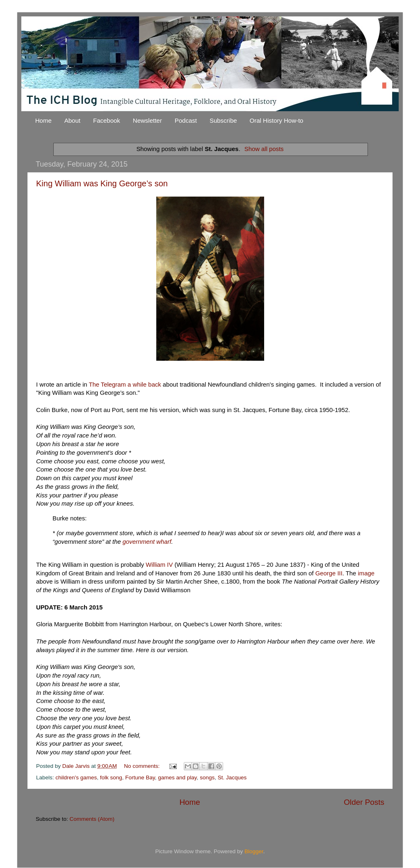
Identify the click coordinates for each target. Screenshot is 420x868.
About (72, 120)
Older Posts (364, 802)
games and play (177, 778)
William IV (159, 565)
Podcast (186, 120)
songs (207, 778)
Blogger (254, 851)
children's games (76, 778)
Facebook (107, 120)
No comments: (143, 766)
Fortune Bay (140, 778)
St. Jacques (232, 778)
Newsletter (147, 120)
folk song (111, 778)
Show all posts (264, 149)
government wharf (147, 542)
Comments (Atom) (92, 819)
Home (43, 120)
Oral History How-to (277, 120)
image (366, 573)
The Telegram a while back (125, 385)
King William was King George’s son (102, 183)
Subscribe (223, 120)
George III (329, 573)
